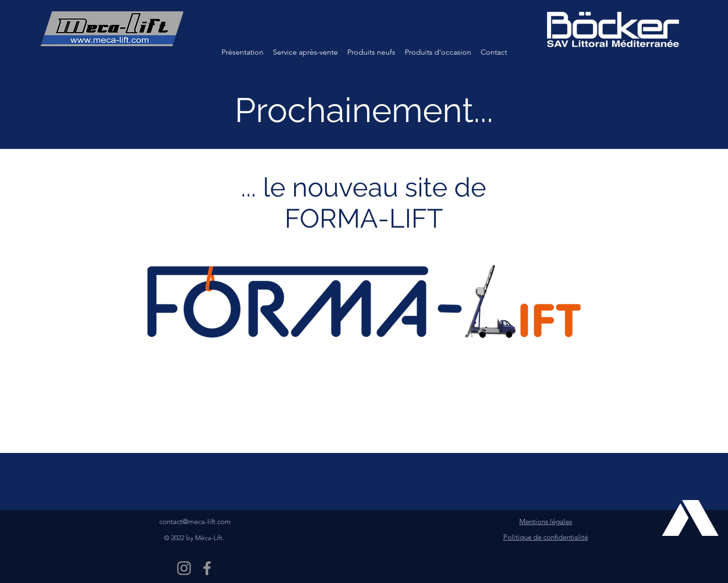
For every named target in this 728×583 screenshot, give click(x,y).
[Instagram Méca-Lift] (184, 568)
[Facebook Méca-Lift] (207, 568)
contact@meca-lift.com (195, 521)
